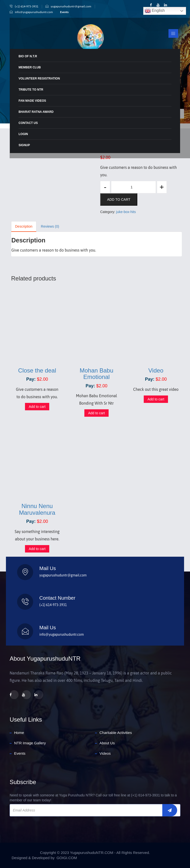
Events (64, 12)
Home (19, 733)
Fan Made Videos (32, 101)
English (155, 11)
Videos (105, 753)
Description (24, 226)
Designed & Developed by (33, 858)
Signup (24, 145)
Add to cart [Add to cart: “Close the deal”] (37, 407)
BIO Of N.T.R (28, 56)
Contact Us (28, 123)
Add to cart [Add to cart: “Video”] (156, 399)
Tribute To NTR (31, 90)
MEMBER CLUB (30, 67)
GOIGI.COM (67, 858)
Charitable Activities (116, 733)
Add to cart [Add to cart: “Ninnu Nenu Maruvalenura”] (37, 549)
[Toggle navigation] (173, 34)
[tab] (24, 227)
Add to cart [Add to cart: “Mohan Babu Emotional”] (96, 413)
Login (23, 134)
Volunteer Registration (39, 79)
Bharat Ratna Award (36, 112)
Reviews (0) (50, 226)
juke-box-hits (126, 212)
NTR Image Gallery (30, 743)
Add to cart (119, 199)
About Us (107, 743)
